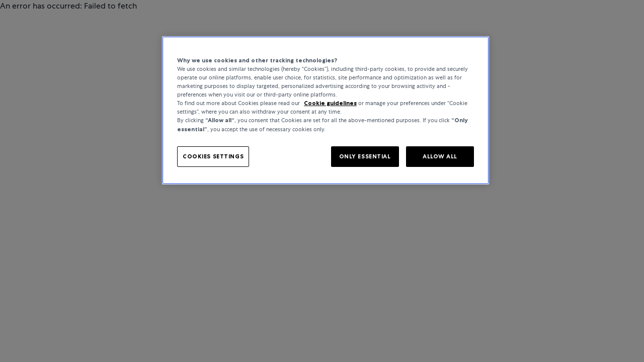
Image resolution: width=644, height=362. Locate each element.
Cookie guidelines (330, 103)
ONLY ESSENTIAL (365, 156)
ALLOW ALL (440, 156)
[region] (326, 110)
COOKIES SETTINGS (213, 156)
